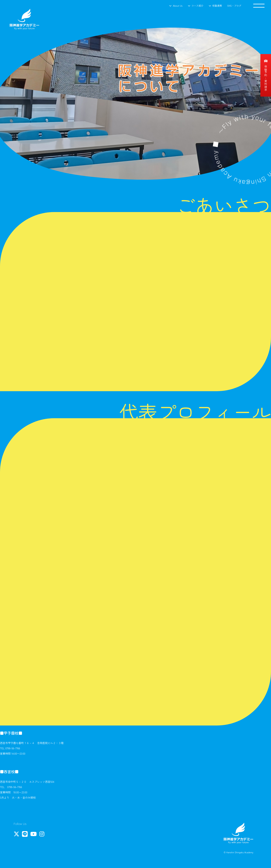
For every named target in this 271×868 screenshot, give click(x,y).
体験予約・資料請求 (266, 75)
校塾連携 (217, 6)
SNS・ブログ (234, 6)
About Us (178, 6)
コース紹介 (197, 6)
